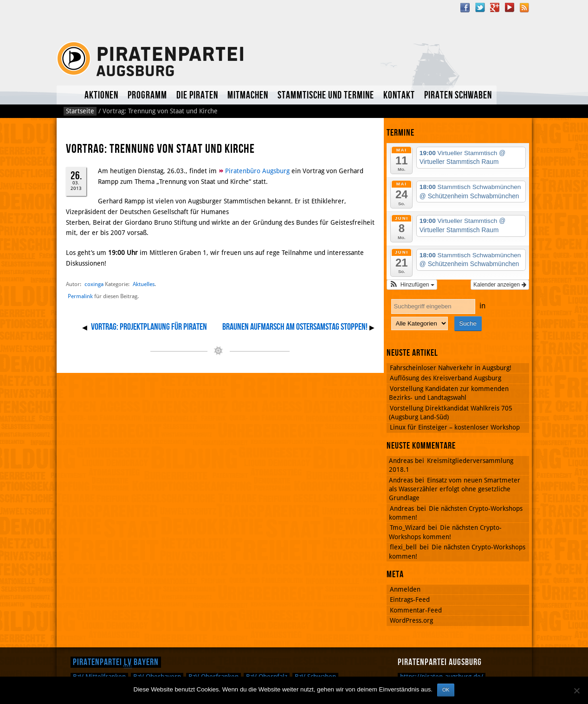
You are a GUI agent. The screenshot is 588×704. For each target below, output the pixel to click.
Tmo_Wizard (407, 528)
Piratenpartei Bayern (116, 662)
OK (446, 690)
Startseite (80, 111)
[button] (412, 285)
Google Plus (495, 7)
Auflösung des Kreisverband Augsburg (446, 378)
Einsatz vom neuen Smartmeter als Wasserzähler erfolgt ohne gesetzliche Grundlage (455, 489)
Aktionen (101, 95)
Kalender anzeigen (500, 285)
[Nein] (576, 691)
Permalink (80, 296)
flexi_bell (403, 547)
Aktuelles (68, 95)
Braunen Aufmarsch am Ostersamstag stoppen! (295, 327)
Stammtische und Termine (326, 95)
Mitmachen (248, 95)
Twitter (480, 7)
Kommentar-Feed (416, 610)
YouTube (510, 7)
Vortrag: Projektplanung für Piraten (149, 327)
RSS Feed (524, 7)
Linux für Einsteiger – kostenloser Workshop (455, 427)
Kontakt (399, 95)
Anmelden (405, 589)
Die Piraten (197, 95)
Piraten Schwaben (458, 95)
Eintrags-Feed (410, 600)
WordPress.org (411, 620)
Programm (147, 95)
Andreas (402, 508)
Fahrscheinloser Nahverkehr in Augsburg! (451, 368)
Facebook (465, 7)
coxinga (94, 284)
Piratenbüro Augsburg (257, 171)
